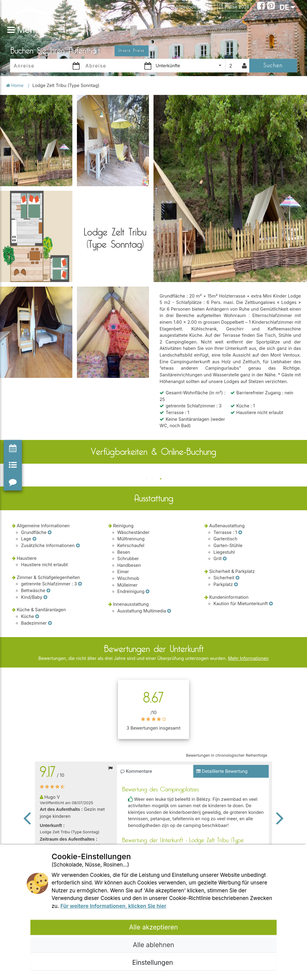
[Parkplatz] (236, 584)
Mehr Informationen (248, 658)
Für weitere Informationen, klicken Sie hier (114, 906)
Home (15, 85)
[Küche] (37, 616)
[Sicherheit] (237, 578)
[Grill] (225, 559)
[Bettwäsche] (48, 591)
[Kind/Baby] (45, 597)
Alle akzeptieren (154, 927)
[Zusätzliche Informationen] (78, 546)
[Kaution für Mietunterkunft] (271, 604)
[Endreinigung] (147, 591)
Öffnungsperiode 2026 (183, 7)
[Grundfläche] (50, 532)
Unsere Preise (132, 51)
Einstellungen (153, 962)
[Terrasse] (240, 532)
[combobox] (189, 66)
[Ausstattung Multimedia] (169, 611)
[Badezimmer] (50, 623)
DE (287, 7)
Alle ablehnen (153, 945)
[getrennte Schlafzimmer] (80, 584)
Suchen (273, 65)
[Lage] (34, 539)
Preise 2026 (234, 7)
